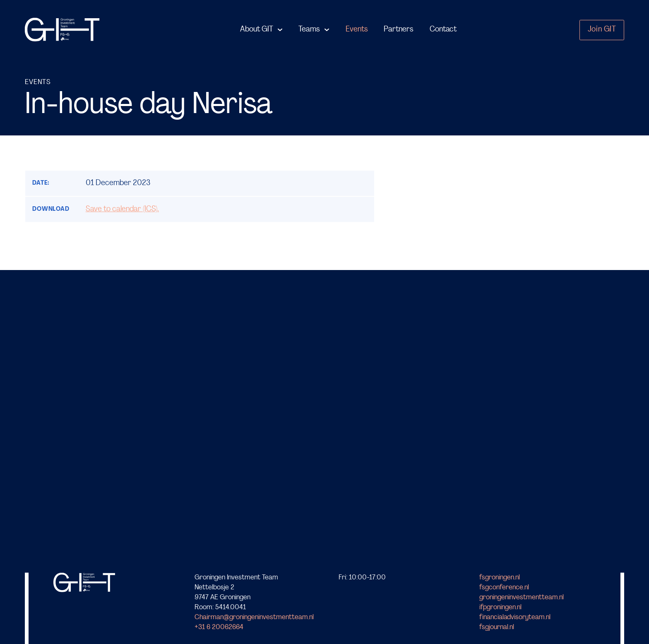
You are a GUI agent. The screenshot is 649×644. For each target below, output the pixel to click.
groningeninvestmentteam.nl (522, 597)
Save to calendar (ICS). (122, 209)
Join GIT (602, 30)
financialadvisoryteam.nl (515, 617)
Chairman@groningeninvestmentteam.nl (254, 617)
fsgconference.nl (504, 587)
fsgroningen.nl (500, 578)
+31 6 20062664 (219, 627)
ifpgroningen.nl (500, 607)
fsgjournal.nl (497, 627)
